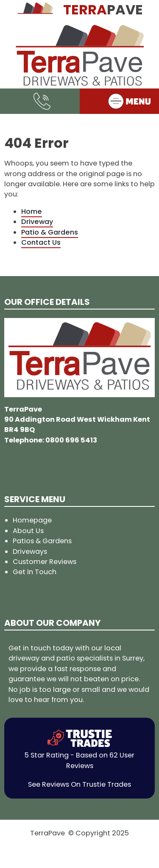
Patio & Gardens (50, 232)
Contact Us (41, 242)
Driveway (37, 222)
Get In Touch (35, 572)
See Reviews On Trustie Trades (79, 784)
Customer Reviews (45, 562)
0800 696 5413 (71, 440)
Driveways (30, 551)
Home (32, 211)
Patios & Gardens (42, 541)
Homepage (32, 520)
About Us (28, 531)
